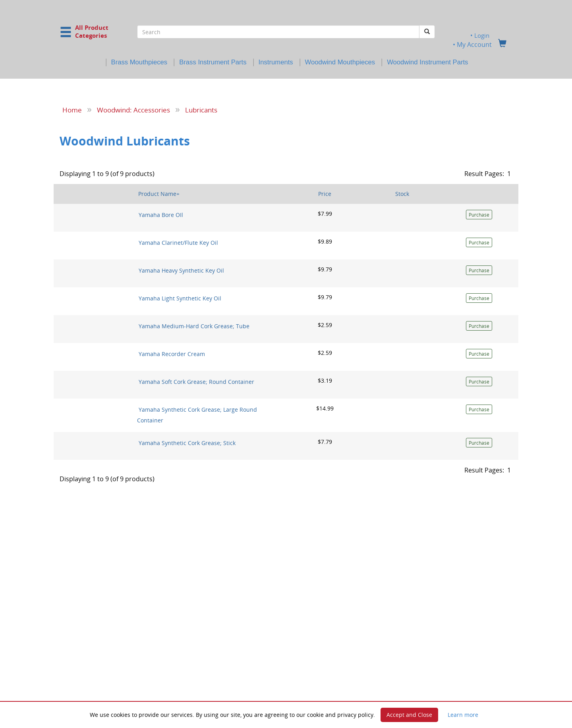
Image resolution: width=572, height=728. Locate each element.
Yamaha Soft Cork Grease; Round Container (196, 382)
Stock (402, 194)
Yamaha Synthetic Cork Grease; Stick (187, 442)
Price (325, 194)
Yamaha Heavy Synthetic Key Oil (181, 270)
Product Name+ (159, 194)
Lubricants (201, 110)
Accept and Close (409, 715)
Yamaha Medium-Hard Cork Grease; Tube (194, 326)
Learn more (463, 715)
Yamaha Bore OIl (161, 215)
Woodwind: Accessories (133, 110)
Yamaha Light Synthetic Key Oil (180, 298)
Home (72, 110)
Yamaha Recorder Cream (172, 354)
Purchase (479, 215)
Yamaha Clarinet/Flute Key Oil (178, 243)
